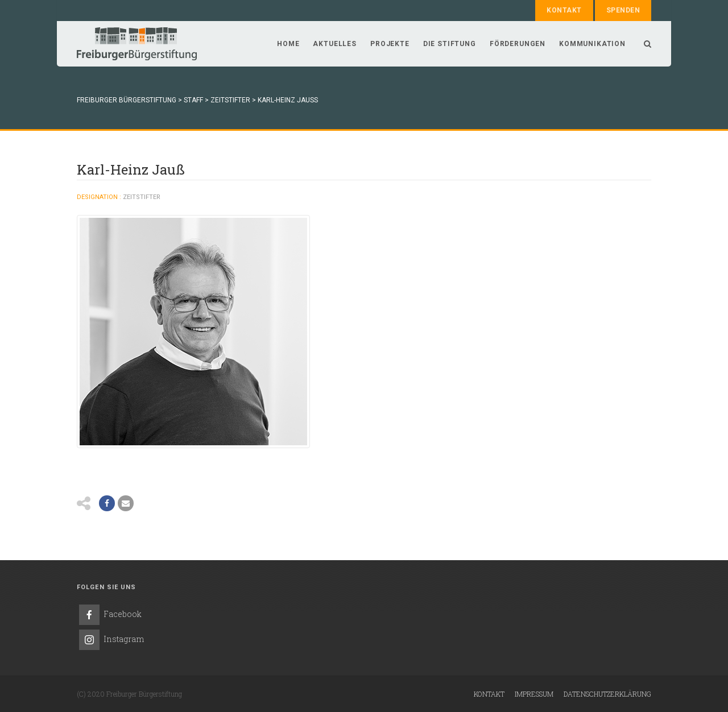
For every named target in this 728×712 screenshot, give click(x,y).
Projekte (390, 44)
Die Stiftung (450, 44)
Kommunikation (592, 44)
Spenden (623, 10)
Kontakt (564, 10)
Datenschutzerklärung (607, 694)
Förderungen (518, 44)
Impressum (534, 694)
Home (288, 44)
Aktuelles (335, 44)
